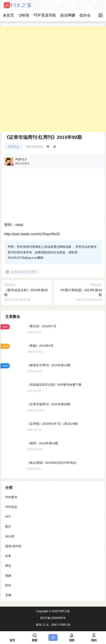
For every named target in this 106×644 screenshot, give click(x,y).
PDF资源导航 (45, 15)
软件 (8, 585)
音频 (8, 595)
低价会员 (87, 15)
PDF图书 (11, 497)
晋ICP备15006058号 (53, 618)
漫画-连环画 (13, 546)
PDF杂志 (14, 147)
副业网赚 (68, 15)
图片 (8, 527)
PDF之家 (64, 611)
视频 (8, 576)
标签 (24, 15)
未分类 (10, 536)
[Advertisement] (53, 79)
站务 (8, 556)
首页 (8, 15)
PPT (8, 517)
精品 (8, 566)
